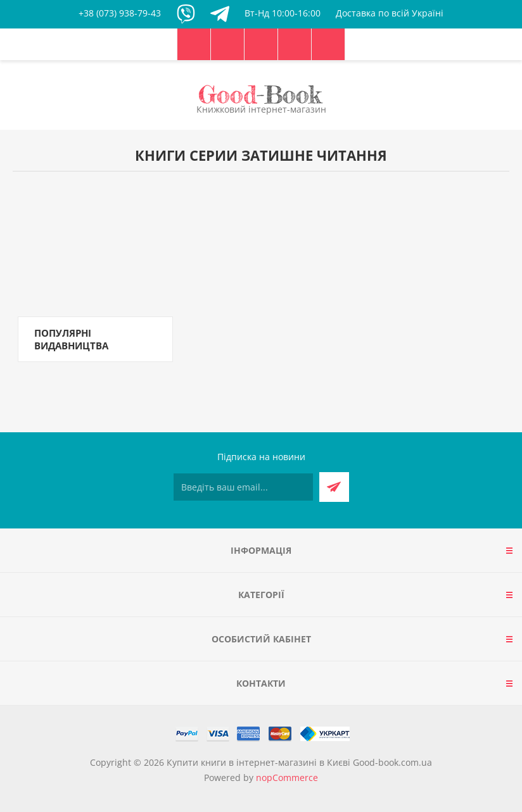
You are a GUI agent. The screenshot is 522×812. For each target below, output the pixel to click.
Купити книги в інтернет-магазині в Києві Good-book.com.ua (299, 762)
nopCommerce (287, 778)
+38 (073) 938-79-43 (120, 13)
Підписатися (334, 487)
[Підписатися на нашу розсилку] (243, 487)
